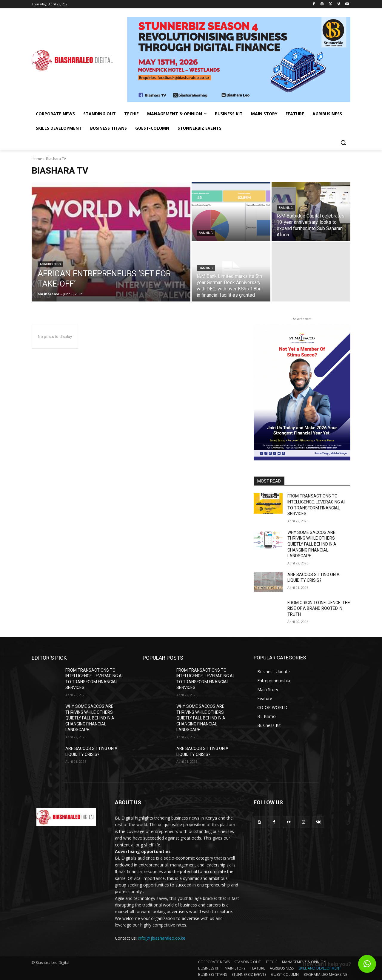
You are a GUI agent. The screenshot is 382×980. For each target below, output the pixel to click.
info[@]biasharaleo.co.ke (162, 938)
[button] (343, 143)
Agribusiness (50, 264)
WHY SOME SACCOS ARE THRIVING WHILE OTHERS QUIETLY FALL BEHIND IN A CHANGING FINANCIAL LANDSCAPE (312, 544)
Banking (206, 233)
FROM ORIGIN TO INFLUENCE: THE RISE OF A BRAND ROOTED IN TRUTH (319, 608)
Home (37, 159)
